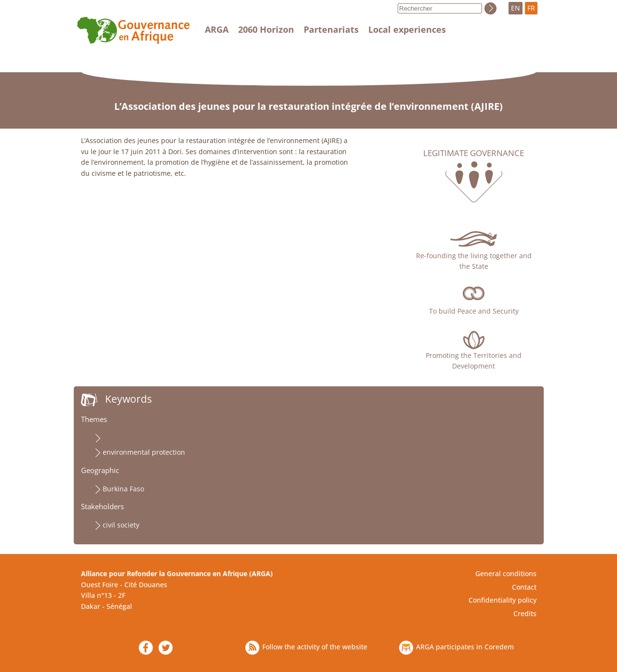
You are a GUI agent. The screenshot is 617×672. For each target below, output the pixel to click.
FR (531, 8)
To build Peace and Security (474, 311)
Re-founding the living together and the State (474, 261)
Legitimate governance (474, 153)
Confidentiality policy (503, 600)
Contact (524, 587)
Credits (525, 613)
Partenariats (331, 29)
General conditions (506, 573)
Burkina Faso (123, 489)
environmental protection (144, 452)
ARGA (217, 29)
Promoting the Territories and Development (474, 361)
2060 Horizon (266, 29)
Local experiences (407, 29)
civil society (121, 525)
